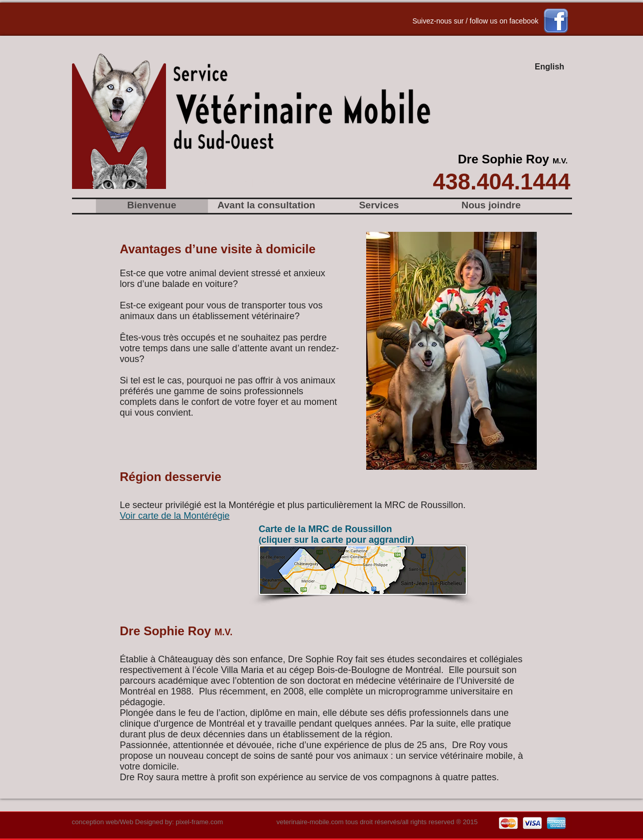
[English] (550, 67)
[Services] (379, 206)
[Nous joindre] (491, 206)
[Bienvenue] (152, 206)
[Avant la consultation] (267, 206)
